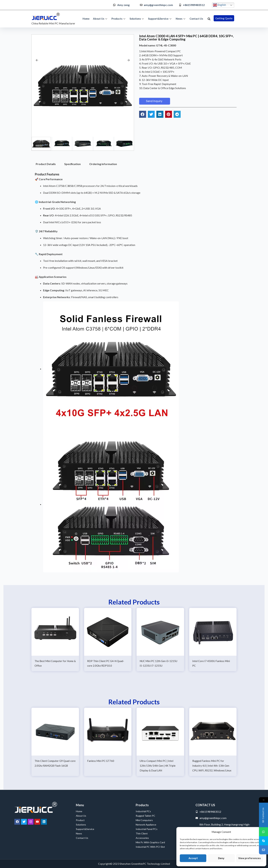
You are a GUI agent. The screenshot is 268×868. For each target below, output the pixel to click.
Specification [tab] (72, 164)
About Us (100, 19)
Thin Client (142, 833)
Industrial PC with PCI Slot (150, 847)
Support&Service (160, 19)
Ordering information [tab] (103, 164)
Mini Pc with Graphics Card (150, 842)
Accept (193, 858)
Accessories (142, 838)
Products (119, 19)
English (219, 5)
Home (86, 19)
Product (80, 820)
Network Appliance (146, 825)
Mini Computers (144, 820)
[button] (209, 19)
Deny (221, 858)
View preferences (250, 858)
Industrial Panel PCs (147, 829)
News (181, 19)
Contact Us (196, 19)
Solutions (137, 19)
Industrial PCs (144, 811)
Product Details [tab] (46, 164)
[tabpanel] (134, 374)
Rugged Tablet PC (146, 816)
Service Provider (10, 862)
